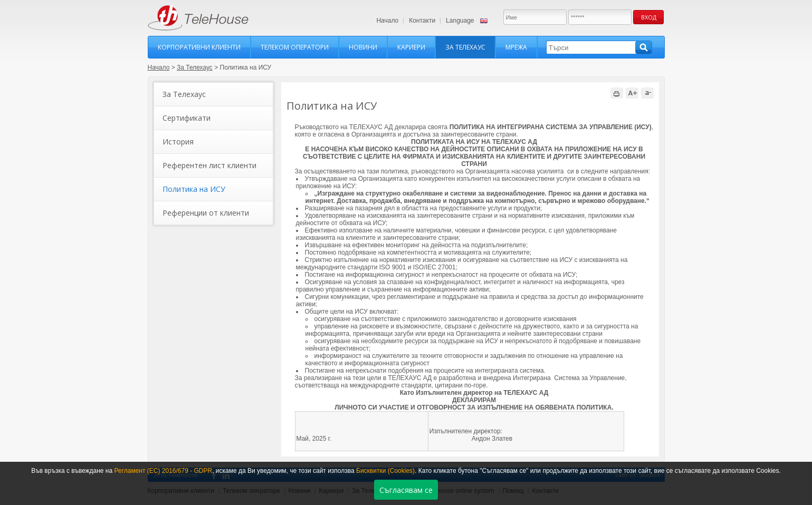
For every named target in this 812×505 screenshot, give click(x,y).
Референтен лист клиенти (209, 165)
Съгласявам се (406, 490)
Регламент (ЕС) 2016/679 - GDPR (163, 471)
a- (647, 93)
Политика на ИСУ (194, 189)
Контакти (422, 21)
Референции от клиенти (206, 213)
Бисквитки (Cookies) (385, 471)
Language (460, 21)
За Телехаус (465, 47)
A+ (632, 93)
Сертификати (187, 118)
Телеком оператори (295, 47)
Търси (644, 47)
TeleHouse (198, 18)
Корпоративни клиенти (199, 47)
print (617, 93)
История (178, 142)
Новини (363, 47)
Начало (387, 21)
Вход (649, 17)
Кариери (411, 47)
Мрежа (516, 47)
